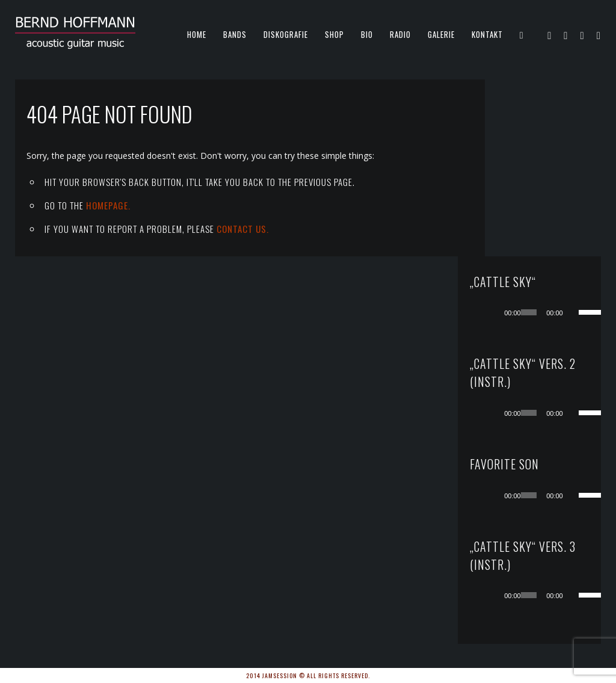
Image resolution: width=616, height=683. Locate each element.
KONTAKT (487, 34)
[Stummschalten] (579, 135)
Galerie (441, 34)
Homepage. (108, 205)
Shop (334, 34)
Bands (235, 34)
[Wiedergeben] (520, 135)
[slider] (542, 135)
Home (197, 34)
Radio (400, 34)
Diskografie (286, 34)
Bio (367, 34)
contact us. (243, 229)
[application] (554, 135)
